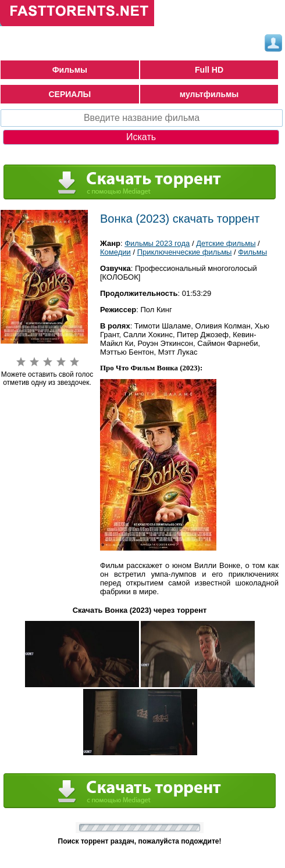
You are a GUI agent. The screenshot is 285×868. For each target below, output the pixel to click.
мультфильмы (209, 94)
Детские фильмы (226, 243)
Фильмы (70, 70)
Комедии (115, 252)
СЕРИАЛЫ (70, 94)
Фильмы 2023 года (157, 243)
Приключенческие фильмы (185, 252)
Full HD (209, 70)
